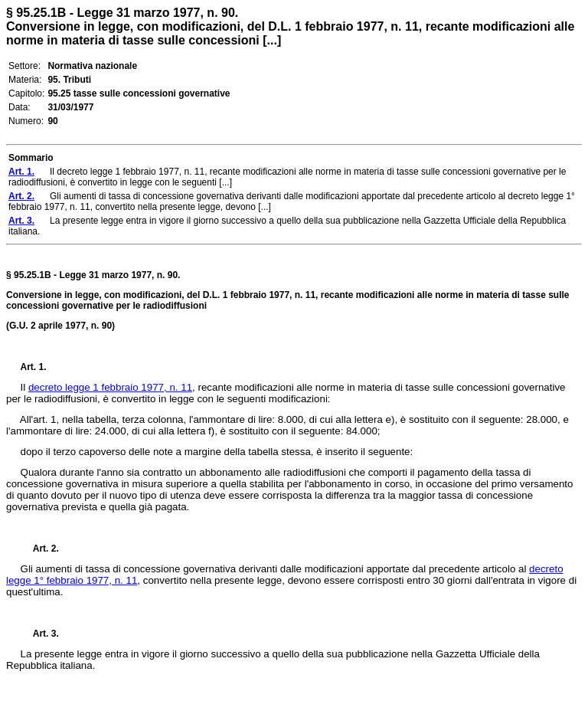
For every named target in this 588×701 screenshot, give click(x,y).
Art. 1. (34, 367)
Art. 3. (40, 634)
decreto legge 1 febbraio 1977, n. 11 (110, 387)
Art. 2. (40, 549)
